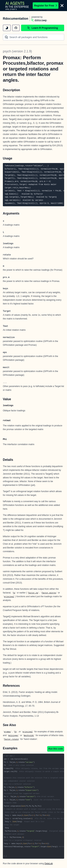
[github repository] (16, 28)
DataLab (49, 864)
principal (9, 597)
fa (14, 593)
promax (7, 732)
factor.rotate (11, 739)
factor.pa (33, 593)
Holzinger (13, 736)
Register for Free (46, 6)
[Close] (62, 6)
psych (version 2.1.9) (17, 51)
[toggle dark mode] (7, 28)
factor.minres (49, 593)
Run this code (56, 749)
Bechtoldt (29, 736)
